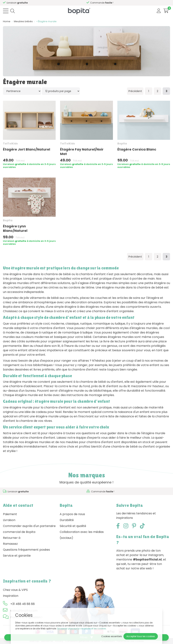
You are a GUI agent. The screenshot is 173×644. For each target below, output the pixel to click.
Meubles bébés (23, 21)
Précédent (135, 91)
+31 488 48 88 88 (23, 604)
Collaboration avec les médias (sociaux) (82, 535)
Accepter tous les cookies (141, 636)
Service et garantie (17, 556)
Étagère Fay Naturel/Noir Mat (82, 152)
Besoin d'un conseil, (23, 3)
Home (7, 21)
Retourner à (12, 538)
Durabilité (67, 520)
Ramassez (10, 544)
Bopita (122, 144)
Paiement (10, 514)
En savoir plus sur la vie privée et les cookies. (82, 629)
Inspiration (11, 596)
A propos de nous (72, 514)
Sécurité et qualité (73, 526)
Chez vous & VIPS (15, 590)
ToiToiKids (10, 144)
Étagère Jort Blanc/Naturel (27, 149)
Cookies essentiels (112, 636)
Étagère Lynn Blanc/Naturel (15, 228)
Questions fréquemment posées (26, 550)
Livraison (9, 520)
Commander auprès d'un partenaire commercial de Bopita (29, 529)
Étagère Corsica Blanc (137, 149)
